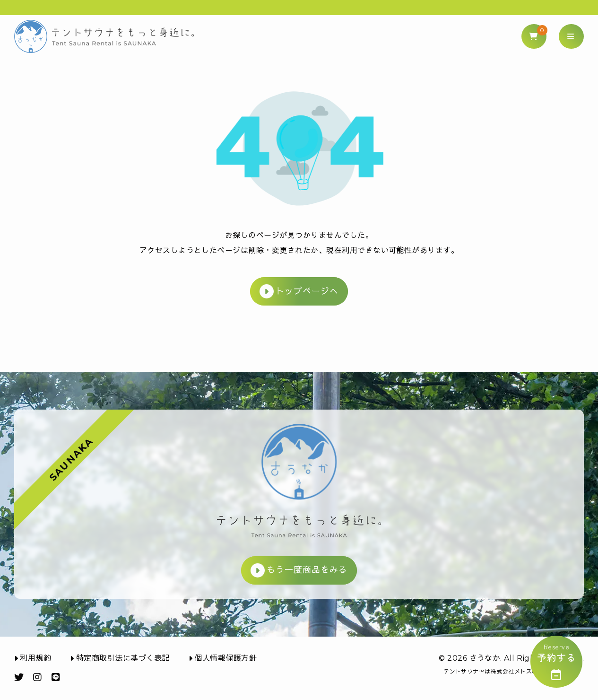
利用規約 (33, 658)
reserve (556, 661)
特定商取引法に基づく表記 (120, 658)
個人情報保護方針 (223, 658)
